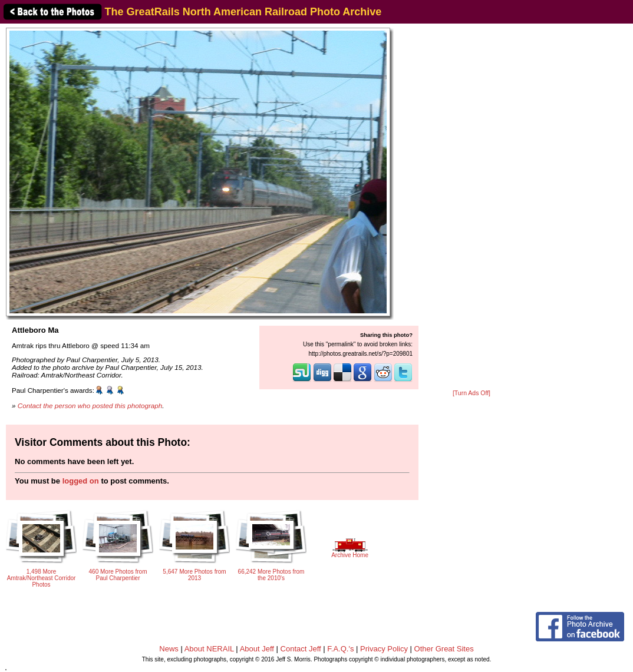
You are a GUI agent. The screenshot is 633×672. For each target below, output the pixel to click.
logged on (81, 481)
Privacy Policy (384, 649)
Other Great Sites (444, 649)
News (169, 649)
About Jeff (257, 649)
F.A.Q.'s (340, 649)
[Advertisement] (472, 207)
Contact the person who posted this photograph (90, 405)
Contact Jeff (301, 649)
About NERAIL (209, 649)
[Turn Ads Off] (472, 393)
